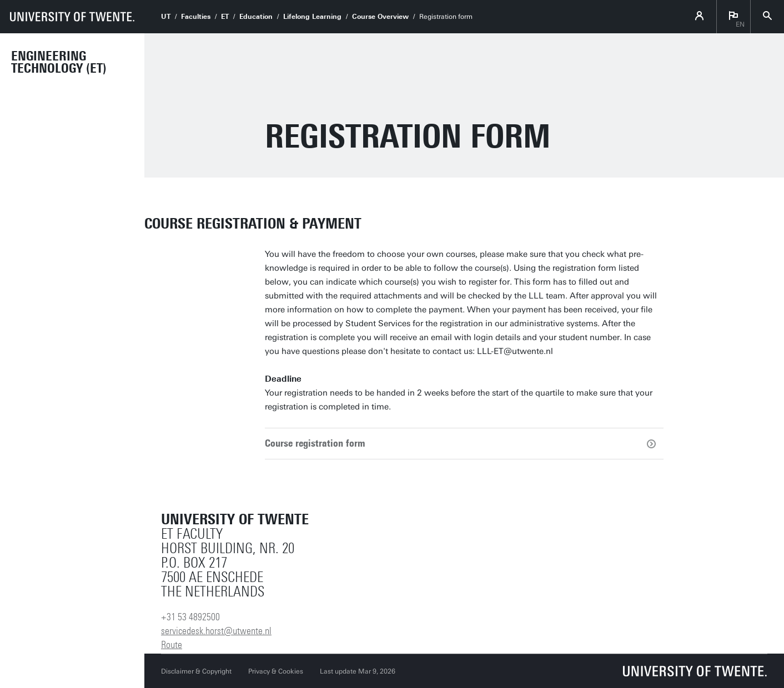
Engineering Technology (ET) (59, 62)
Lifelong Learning (312, 17)
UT (166, 17)
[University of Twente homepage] (72, 17)
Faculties (196, 17)
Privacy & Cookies (276, 671)
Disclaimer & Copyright (196, 671)
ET (225, 17)
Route (172, 645)
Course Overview (380, 17)
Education (256, 17)
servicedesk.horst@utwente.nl (216, 631)
